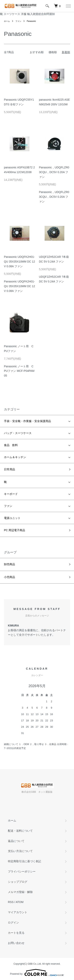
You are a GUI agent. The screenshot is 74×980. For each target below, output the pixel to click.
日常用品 (9, 469)
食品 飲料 (11, 445)
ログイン (13, 922)
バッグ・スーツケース (18, 433)
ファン (18, 21)
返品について (16, 841)
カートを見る (16, 933)
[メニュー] (68, 6)
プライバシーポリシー (22, 871)
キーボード (11, 494)
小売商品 (9, 577)
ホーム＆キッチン (15, 457)
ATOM (20, 902)
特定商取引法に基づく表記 (24, 861)
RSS (11, 902)
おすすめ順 (37, 52)
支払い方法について (20, 851)
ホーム (7, 21)
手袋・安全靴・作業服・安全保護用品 (27, 421)
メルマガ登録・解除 (20, 892)
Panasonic (31, 21)
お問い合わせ (16, 943)
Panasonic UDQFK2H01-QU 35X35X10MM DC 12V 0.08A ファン (19, 262)
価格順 (53, 52)
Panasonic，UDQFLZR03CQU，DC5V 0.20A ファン (54, 172)
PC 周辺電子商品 (15, 530)
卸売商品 (9, 564)
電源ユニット (12, 518)
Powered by (37, 973)
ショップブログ (18, 882)
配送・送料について (20, 831)
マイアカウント (18, 912)
